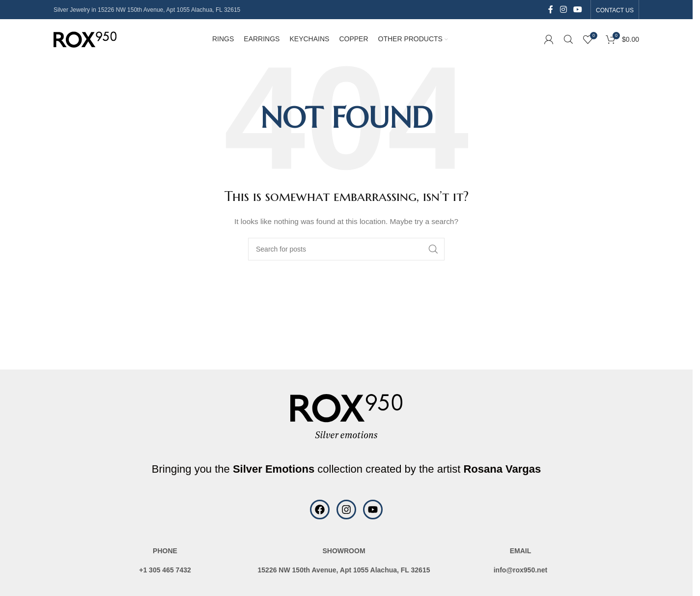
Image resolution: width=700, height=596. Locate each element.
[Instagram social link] (563, 10)
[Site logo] (85, 41)
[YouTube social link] (578, 10)
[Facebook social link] (551, 10)
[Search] (568, 42)
